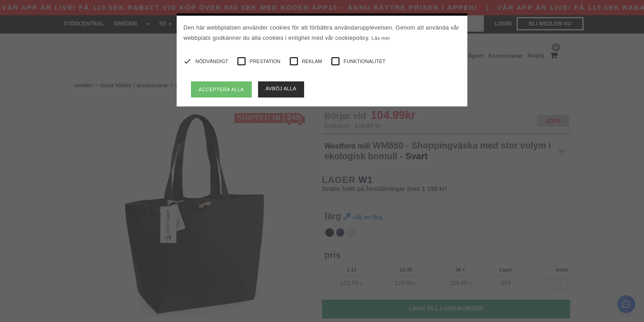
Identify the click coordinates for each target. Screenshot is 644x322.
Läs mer (381, 38)
